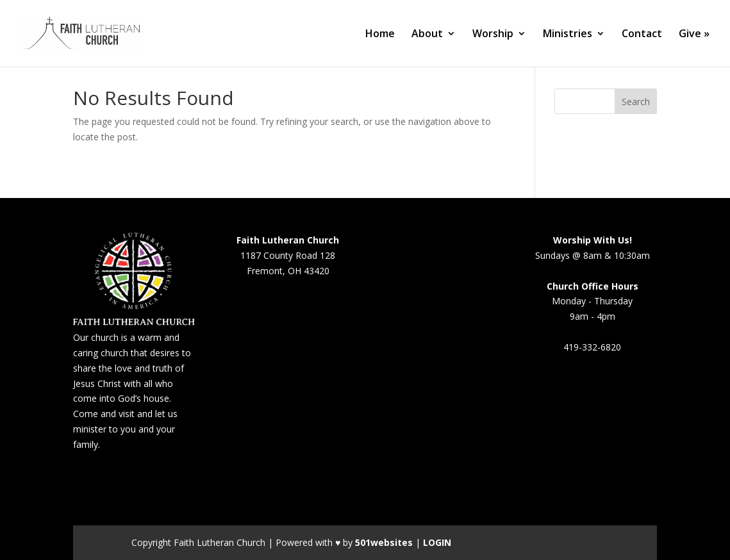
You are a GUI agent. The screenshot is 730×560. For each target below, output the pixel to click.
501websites (384, 542)
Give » (694, 35)
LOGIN (437, 542)
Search (636, 102)
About (427, 35)
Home (380, 35)
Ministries (568, 35)
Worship (493, 35)
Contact (642, 35)
